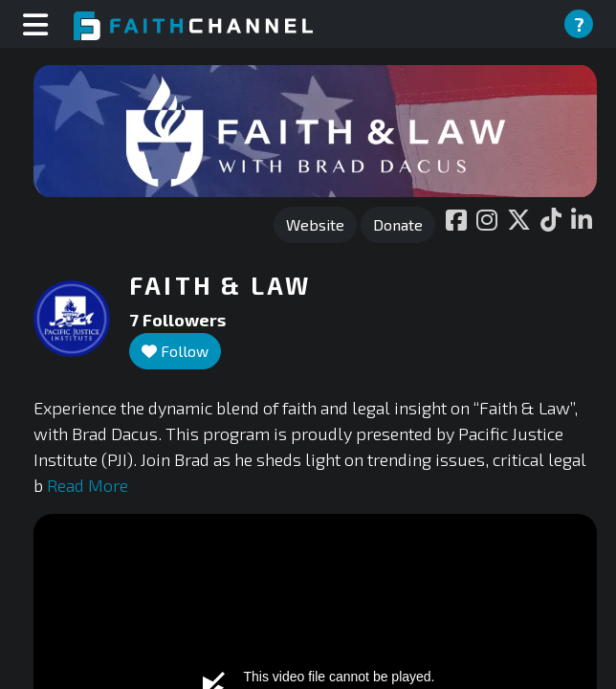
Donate (398, 224)
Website (315, 224)
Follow (175, 351)
